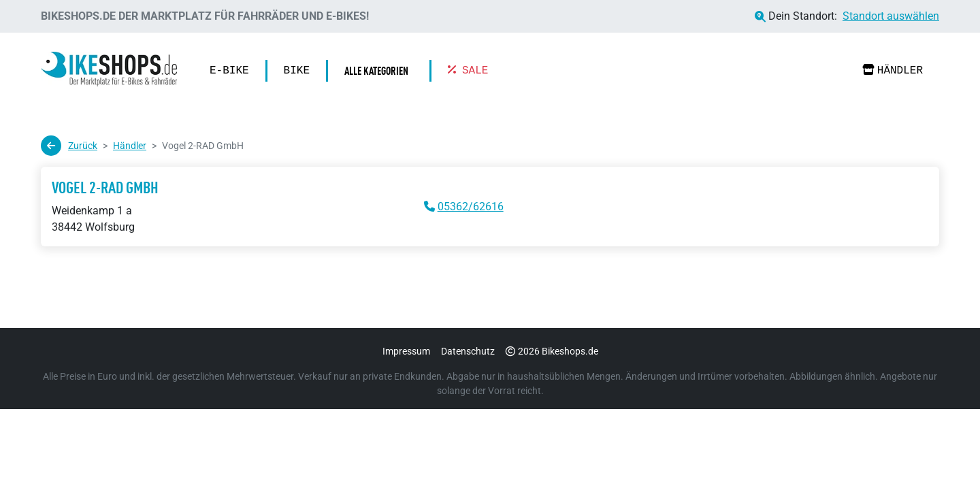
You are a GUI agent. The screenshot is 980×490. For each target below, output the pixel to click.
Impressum (406, 351)
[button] (380, 71)
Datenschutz (468, 351)
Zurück (69, 146)
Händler (893, 70)
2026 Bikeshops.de (552, 351)
